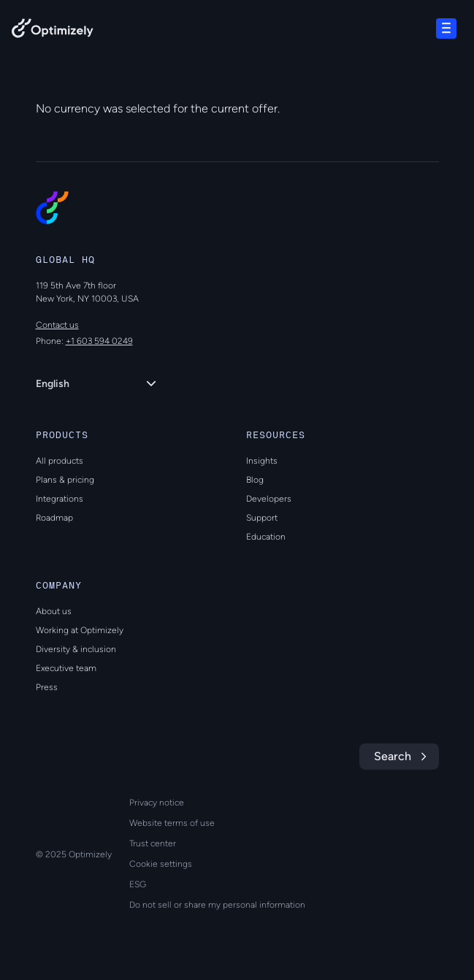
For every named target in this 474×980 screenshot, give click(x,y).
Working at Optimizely (80, 630)
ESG (138, 884)
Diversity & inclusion (76, 649)
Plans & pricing (65, 480)
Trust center (153, 843)
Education (266, 537)
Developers (269, 499)
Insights (262, 461)
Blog (255, 480)
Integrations (60, 499)
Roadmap (54, 518)
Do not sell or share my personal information (217, 905)
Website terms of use (172, 823)
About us (54, 611)
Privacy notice (157, 803)
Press (47, 687)
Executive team (66, 668)
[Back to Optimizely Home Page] (53, 31)
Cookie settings (161, 864)
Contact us (57, 325)
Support (262, 518)
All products (60, 461)
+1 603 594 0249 (99, 341)
